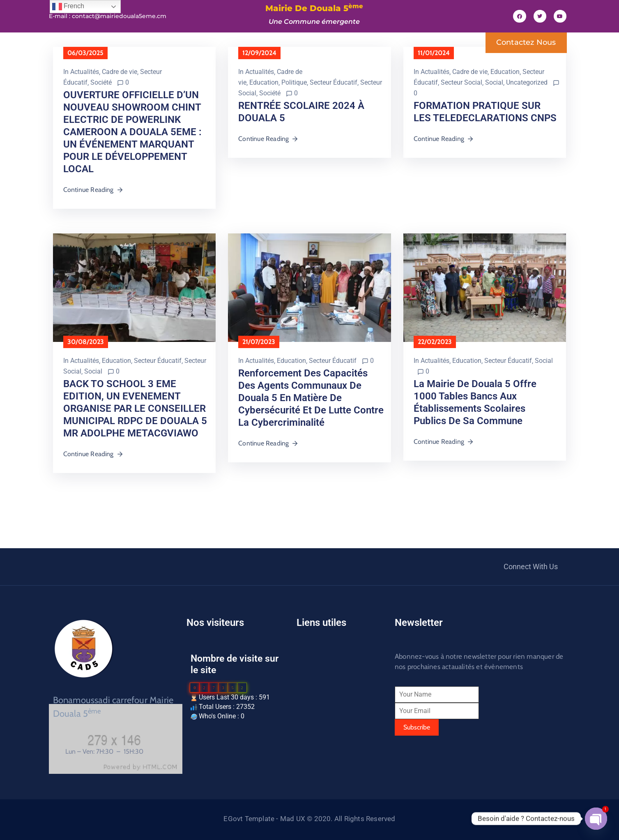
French (68, 7)
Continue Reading (93, 190)
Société (101, 82)
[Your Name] (437, 695)
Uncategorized (527, 82)
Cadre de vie (120, 72)
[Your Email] (437, 711)
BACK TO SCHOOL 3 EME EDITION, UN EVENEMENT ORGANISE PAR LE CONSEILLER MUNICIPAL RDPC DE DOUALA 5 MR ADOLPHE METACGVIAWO (135, 408)
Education (264, 82)
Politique (294, 82)
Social (494, 82)
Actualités (85, 72)
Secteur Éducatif (334, 82)
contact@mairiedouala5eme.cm (119, 16)
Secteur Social (461, 82)
